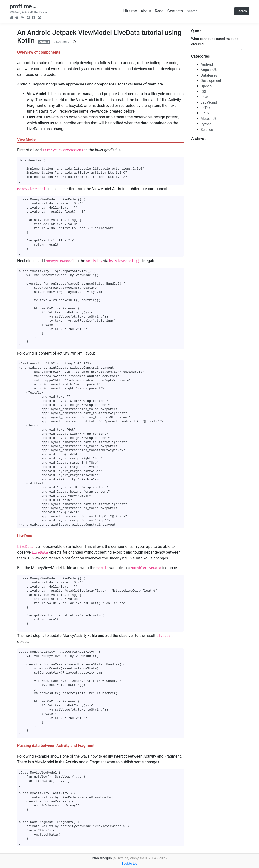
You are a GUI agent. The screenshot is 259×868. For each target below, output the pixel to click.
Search (242, 11)
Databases (209, 75)
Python (206, 124)
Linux (205, 113)
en (35, 7)
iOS (203, 92)
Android (44, 42)
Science (207, 130)
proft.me (21, 6)
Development (211, 81)
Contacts (175, 11)
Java (204, 97)
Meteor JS (209, 119)
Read (159, 11)
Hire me (130, 11)
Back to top (129, 864)
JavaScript (209, 103)
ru (39, 7)
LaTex (205, 108)
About (146, 11)
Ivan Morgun (102, 858)
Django (206, 86)
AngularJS (209, 70)
